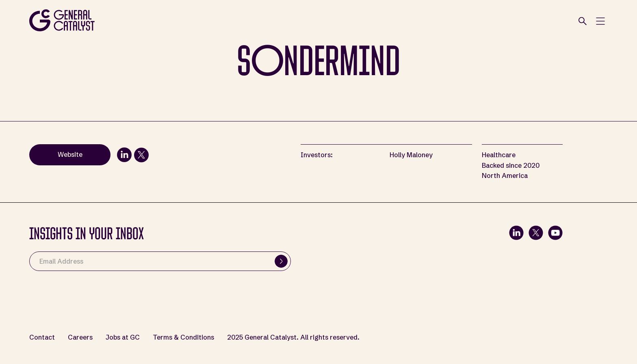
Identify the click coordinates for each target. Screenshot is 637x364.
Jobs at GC (123, 337)
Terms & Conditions (183, 337)
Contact (42, 337)
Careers (80, 337)
